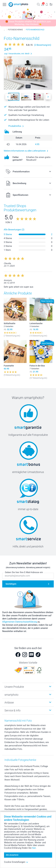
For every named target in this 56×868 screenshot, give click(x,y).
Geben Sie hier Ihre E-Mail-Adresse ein (24, 572)
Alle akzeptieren (12, 855)
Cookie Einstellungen (16, 862)
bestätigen (11, 584)
